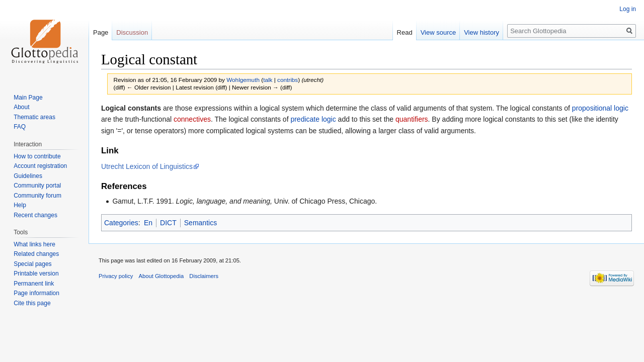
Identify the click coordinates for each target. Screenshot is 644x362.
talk (268, 80)
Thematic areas (34, 117)
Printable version (36, 274)
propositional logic (600, 108)
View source (438, 32)
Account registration (40, 166)
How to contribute (37, 156)
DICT (168, 223)
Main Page (28, 98)
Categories (121, 223)
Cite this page (32, 303)
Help (20, 205)
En (148, 223)
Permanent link (34, 284)
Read (405, 32)
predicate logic (313, 119)
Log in (628, 9)
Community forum (37, 196)
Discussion (132, 32)
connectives (192, 119)
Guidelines (28, 176)
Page (101, 32)
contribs (288, 80)
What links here (34, 244)
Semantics (200, 223)
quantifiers (412, 119)
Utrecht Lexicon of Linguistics (147, 166)
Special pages (32, 264)
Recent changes (35, 215)
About (21, 107)
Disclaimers (204, 276)
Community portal (37, 186)
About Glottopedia (162, 276)
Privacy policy (116, 276)
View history (481, 32)
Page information (36, 293)
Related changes (36, 254)
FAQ (20, 127)
